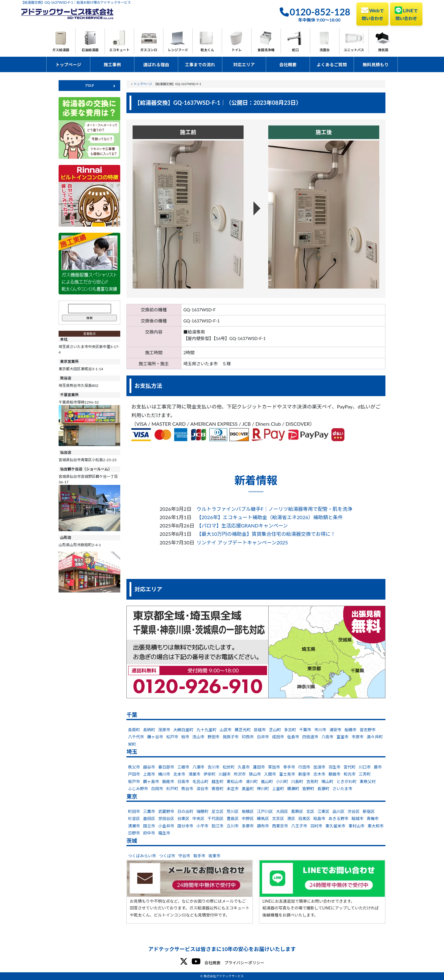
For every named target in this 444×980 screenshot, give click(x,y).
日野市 (134, 833)
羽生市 (334, 767)
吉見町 (312, 781)
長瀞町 (323, 789)
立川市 (233, 826)
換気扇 (383, 50)
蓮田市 (259, 767)
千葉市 (305, 730)
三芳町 (365, 774)
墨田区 (149, 818)
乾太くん (207, 50)
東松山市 (235, 781)
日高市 (183, 781)
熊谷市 (187, 789)
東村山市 (356, 826)
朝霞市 (334, 774)
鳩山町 (327, 781)
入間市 (270, 774)
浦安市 (335, 730)
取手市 (199, 856)
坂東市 (214, 856)
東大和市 (376, 826)
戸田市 (134, 774)
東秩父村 (368, 781)
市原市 (358, 737)
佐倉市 (293, 737)
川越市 (225, 774)
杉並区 (134, 818)
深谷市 (202, 789)
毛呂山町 (200, 781)
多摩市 (248, 826)
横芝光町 (243, 730)
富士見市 (287, 774)
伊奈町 (210, 774)
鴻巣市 (194, 774)
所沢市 (240, 774)
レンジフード (178, 50)
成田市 (278, 737)
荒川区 (233, 811)
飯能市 (168, 781)
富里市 (342, 737)
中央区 (198, 818)
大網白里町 (183, 730)
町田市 (134, 811)
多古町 (290, 730)
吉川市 (214, 767)
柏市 (185, 737)
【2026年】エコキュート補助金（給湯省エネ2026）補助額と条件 (269, 517)
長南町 (134, 730)
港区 (291, 818)
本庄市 (233, 789)
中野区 (248, 818)
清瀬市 (134, 826)
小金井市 (166, 826)
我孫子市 (231, 737)
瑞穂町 (202, 811)
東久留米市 (335, 826)
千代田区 (216, 818)
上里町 (278, 789)
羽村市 (316, 826)
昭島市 (319, 818)
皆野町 (308, 789)
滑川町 (252, 781)
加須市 (319, 767)
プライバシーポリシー (244, 963)
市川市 (320, 730)
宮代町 (349, 767)
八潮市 (198, 767)
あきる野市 (338, 818)
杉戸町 (172, 789)
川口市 (365, 767)
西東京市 (280, 826)
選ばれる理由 (156, 65)
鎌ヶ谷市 (155, 737)
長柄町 (149, 730)
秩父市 (134, 767)
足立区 (218, 811)
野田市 (214, 737)
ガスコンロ (149, 50)
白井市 (263, 737)
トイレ (237, 50)
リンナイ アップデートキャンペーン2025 (242, 542)
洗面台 (325, 50)
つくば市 (167, 856)
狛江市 (218, 826)
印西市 (248, 737)
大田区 (282, 811)
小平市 (202, 826)
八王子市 (299, 826)
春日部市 (166, 767)
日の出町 (185, 811)
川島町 (297, 781)
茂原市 (164, 730)
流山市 (198, 737)
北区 (310, 811)
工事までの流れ (200, 65)
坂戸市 (134, 781)
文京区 (278, 818)
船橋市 (350, 730)
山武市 (226, 730)
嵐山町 (267, 781)
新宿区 (369, 811)
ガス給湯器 (61, 50)
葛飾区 (297, 811)
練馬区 (263, 818)
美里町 (248, 789)
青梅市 (373, 818)
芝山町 (275, 730)
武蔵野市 (166, 811)
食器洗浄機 (266, 50)
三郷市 (183, 767)
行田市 (304, 767)
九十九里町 (206, 730)
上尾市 (149, 774)
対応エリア (244, 65)
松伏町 (229, 767)
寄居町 (218, 789)
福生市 (164, 833)
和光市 (349, 774)
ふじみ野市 (138, 789)
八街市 (327, 737)
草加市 (274, 767)
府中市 (149, 833)
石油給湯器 (90, 50)
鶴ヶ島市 (151, 781)
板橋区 (248, 811)
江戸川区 (265, 811)
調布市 (263, 826)
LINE (406, 14)
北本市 (179, 774)
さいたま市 (342, 789)
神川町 (263, 789)
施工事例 (112, 65)
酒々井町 (375, 737)
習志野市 (368, 730)
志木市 (319, 774)
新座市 (304, 774)
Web (372, 14)
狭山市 (255, 774)
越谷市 (149, 767)
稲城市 (358, 818)
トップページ (68, 65)
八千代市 (136, 737)
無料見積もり (376, 65)
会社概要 (288, 65)
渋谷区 (354, 811)
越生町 (218, 781)
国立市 (149, 826)
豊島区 (233, 818)
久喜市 (244, 767)
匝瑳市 (260, 730)
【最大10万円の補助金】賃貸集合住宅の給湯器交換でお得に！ (266, 534)
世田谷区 (166, 818)
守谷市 (184, 856)
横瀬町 (293, 789)
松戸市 (172, 737)
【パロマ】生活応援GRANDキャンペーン (242, 525)
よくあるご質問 (332, 65)
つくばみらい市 (142, 856)
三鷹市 (149, 811)
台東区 (183, 818)
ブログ (89, 85)
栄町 (132, 744)
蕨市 (378, 767)
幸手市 (289, 767)
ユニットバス (354, 50)
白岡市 (157, 789)
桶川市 (164, 774)
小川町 (282, 781)
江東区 (323, 811)
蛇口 (295, 50)
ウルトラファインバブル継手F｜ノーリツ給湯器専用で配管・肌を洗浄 (274, 509)
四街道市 (310, 737)
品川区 (338, 811)
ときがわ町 (346, 781)
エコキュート (119, 50)
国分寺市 (185, 826)
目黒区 (304, 818)
